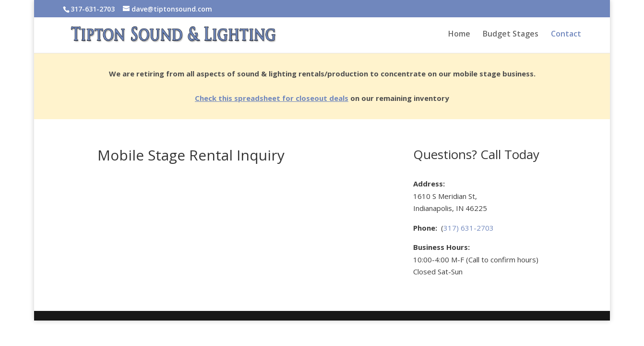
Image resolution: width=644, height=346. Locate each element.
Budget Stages (511, 35)
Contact (566, 35)
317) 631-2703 (469, 228)
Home (459, 35)
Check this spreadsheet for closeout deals (272, 98)
